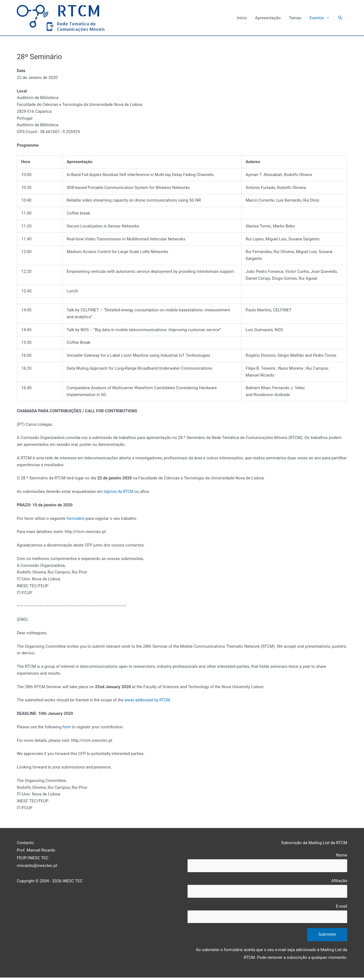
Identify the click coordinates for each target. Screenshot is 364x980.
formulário (76, 519)
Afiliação (267, 889)
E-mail (267, 916)
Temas (295, 18)
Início (242, 18)
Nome (267, 863)
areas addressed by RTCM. (149, 701)
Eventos (317, 18)
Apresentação (268, 18)
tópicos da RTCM (119, 492)
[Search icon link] (340, 18)
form (67, 727)
